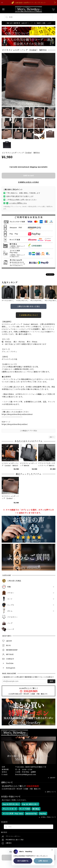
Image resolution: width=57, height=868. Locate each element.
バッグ (10, 623)
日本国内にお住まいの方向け (28, 182)
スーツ (10, 599)
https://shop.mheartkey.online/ (15, 424)
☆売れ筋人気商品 (14, 581)
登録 (51, 681)
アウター (11, 593)
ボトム (10, 611)
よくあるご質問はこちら (17, 203)
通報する (52, 437)
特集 (9, 587)
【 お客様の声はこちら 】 (28, 315)
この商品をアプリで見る (29, 431)
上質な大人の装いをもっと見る (29, 306)
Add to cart (28, 175)
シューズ (11, 629)
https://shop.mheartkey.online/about (17, 414)
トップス (11, 605)
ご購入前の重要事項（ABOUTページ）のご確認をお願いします (28, 23)
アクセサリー (12, 617)
